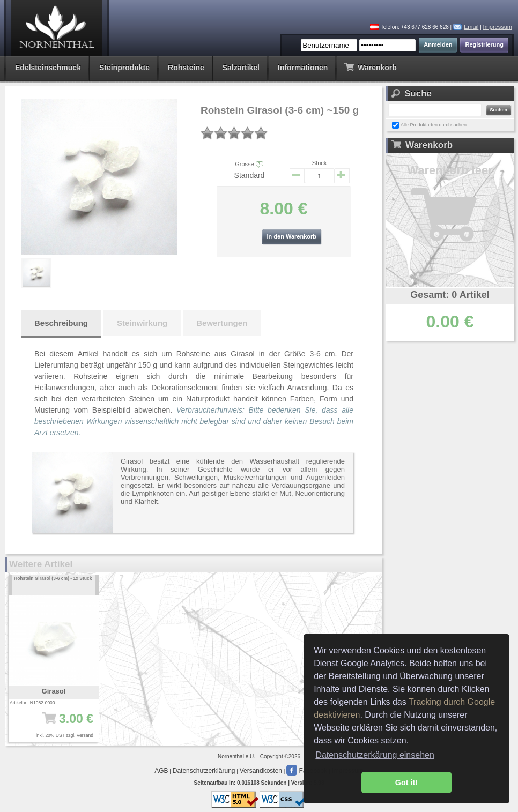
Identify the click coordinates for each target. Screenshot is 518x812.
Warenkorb (370, 67)
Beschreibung (61, 323)
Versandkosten (261, 771)
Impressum (498, 27)
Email (471, 27)
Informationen (303, 68)
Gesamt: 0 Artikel (450, 295)
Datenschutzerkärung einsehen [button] (375, 755)
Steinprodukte (124, 68)
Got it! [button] (406, 783)
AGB (161, 771)
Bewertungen (222, 323)
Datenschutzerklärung (204, 771)
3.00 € (57, 724)
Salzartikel (241, 68)
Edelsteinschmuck (48, 68)
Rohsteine (186, 68)
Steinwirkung (142, 323)
